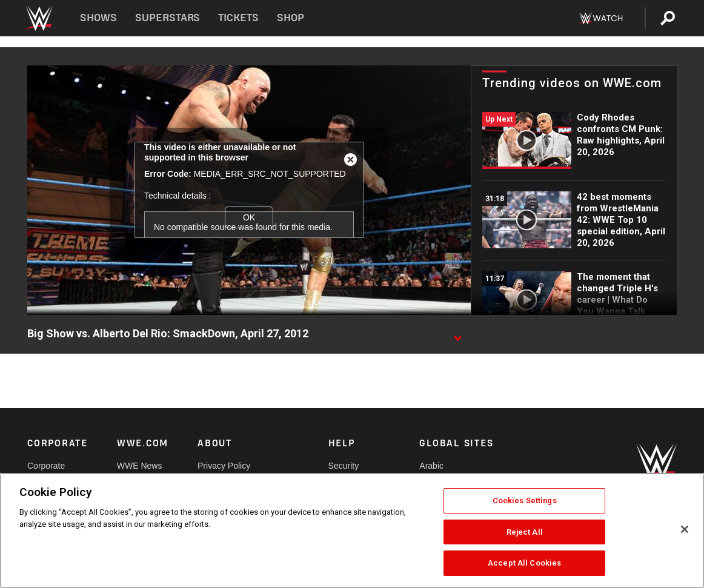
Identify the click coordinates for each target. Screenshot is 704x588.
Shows (98, 18)
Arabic (431, 466)
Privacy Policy (224, 466)
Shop (291, 18)
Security (344, 466)
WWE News (140, 466)
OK (249, 217)
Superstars (168, 18)
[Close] (685, 529)
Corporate (46, 466)
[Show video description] (457, 334)
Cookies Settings (525, 500)
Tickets (238, 18)
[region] (352, 530)
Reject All (525, 532)
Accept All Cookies (524, 563)
